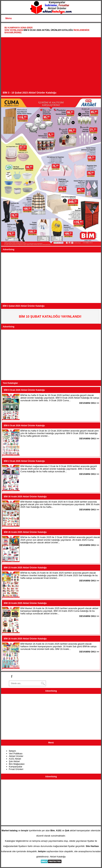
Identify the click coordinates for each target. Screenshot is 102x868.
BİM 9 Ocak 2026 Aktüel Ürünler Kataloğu (48, 30)
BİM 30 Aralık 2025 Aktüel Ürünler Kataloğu (25, 497)
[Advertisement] (51, 65)
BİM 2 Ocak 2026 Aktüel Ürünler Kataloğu (24, 461)
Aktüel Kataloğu (58, 857)
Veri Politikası (16, 754)
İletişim (12, 751)
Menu (9, 18)
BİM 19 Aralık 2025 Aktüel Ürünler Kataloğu (25, 603)
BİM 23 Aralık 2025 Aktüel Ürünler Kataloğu (25, 568)
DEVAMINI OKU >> (89, 403)
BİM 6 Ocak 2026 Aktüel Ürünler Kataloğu (24, 426)
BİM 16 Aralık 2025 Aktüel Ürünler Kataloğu (25, 639)
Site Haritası (92, 846)
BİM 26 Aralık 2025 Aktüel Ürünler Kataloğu (25, 532)
